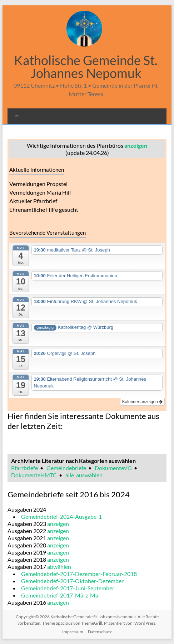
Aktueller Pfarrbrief (33, 201)
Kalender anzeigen (142, 402)
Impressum (73, 632)
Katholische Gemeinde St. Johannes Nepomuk (86, 67)
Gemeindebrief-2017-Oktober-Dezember (72, 581)
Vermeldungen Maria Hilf (40, 192)
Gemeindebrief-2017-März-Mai (60, 595)
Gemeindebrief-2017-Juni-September (68, 588)
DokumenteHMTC (34, 475)
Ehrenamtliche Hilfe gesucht (44, 209)
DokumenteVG (113, 468)
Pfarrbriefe (24, 468)
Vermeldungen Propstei (38, 184)
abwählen (59, 567)
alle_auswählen (84, 475)
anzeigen (136, 145)
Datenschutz (100, 632)
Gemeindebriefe (66, 468)
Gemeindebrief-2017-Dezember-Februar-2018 (79, 574)
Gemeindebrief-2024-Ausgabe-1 (61, 516)
